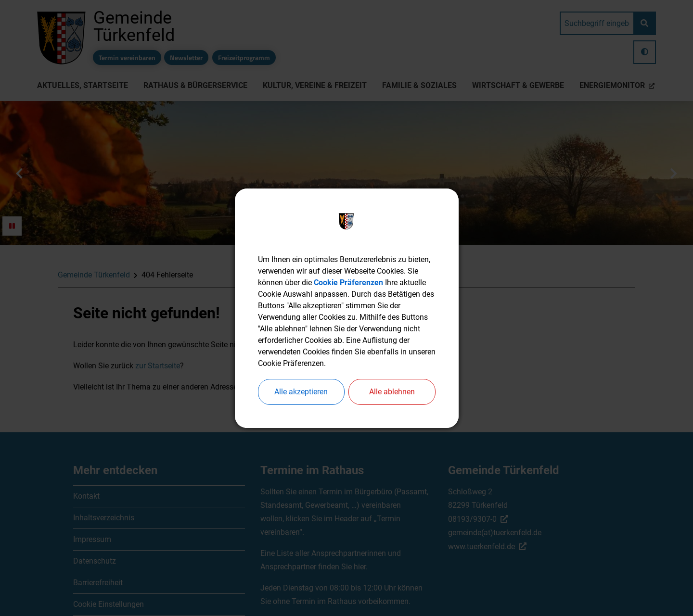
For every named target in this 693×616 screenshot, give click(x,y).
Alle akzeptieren (301, 392)
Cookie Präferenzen (348, 283)
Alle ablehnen (392, 392)
